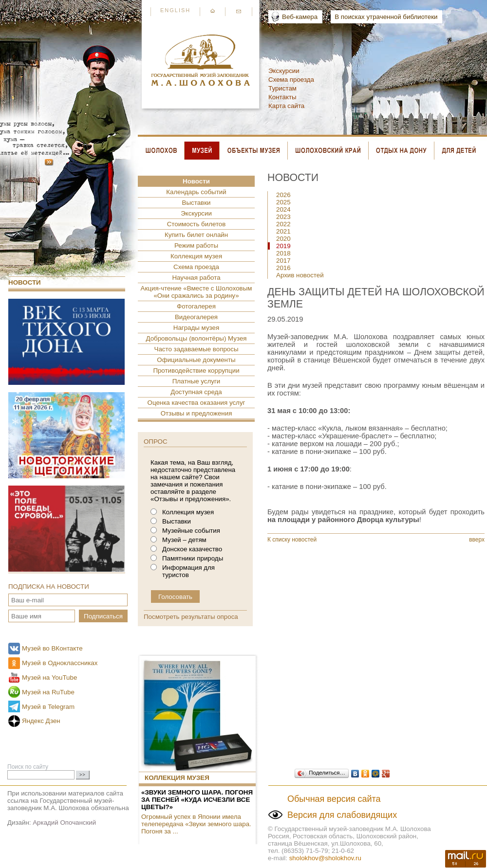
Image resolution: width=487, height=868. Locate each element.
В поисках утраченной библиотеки (386, 17)
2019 (283, 246)
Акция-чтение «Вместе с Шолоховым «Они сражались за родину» (197, 292)
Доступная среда (196, 392)
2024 (283, 209)
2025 (283, 202)
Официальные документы (196, 360)
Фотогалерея (196, 306)
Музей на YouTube (49, 678)
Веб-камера (300, 17)
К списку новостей (292, 540)
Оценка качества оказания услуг (197, 403)
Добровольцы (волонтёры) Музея (196, 338)
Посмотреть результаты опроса (191, 617)
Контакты (282, 97)
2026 (283, 195)
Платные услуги (197, 381)
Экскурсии (284, 71)
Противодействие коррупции (196, 371)
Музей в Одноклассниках (60, 663)
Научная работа (196, 278)
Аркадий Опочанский (64, 823)
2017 (283, 261)
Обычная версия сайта (334, 799)
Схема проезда (291, 80)
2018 (283, 253)
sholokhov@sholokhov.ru (325, 858)
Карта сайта (286, 106)
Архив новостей (300, 275)
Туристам (282, 88)
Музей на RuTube (48, 692)
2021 (283, 231)
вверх (477, 540)
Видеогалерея (196, 317)
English (175, 10)
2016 (283, 268)
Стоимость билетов (197, 224)
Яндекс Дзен (41, 721)
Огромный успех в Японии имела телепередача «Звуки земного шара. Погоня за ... (196, 824)
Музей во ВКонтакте (52, 648)
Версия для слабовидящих (342, 815)
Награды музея (196, 328)
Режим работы (196, 245)
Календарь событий (196, 192)
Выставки (197, 203)
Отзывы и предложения (197, 413)
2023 (283, 217)
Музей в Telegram (48, 707)
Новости (25, 282)
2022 (283, 224)
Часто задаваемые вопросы (197, 349)
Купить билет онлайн (196, 235)
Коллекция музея (196, 256)
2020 (283, 239)
